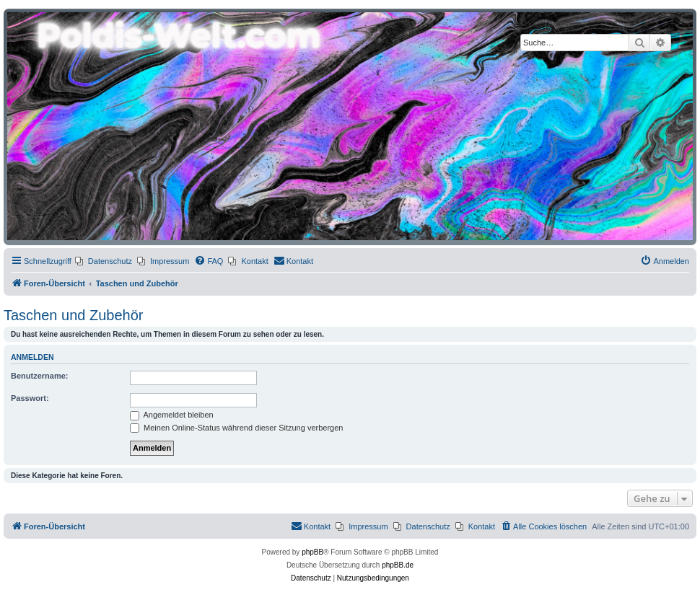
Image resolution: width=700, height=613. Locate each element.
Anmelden (32, 357)
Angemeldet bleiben (172, 415)
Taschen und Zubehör (73, 315)
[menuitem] (104, 261)
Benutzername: (39, 376)
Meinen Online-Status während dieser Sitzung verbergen (236, 428)
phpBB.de (398, 565)
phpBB (312, 552)
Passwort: (30, 398)
